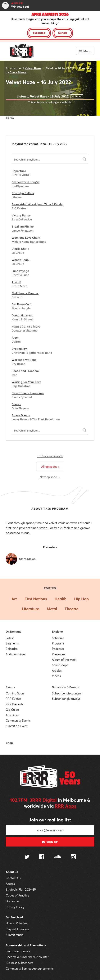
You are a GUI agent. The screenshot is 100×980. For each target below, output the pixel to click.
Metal (52, 609)
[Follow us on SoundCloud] (58, 857)
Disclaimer (13, 901)
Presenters (59, 654)
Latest (10, 638)
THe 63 (16, 282)
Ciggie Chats (20, 249)
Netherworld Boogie (26, 182)
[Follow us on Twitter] (27, 857)
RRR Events (13, 699)
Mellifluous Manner (25, 293)
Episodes (12, 649)
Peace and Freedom (25, 371)
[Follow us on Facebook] (42, 857)
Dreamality (19, 349)
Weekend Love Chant (26, 238)
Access (10, 884)
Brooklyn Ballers (23, 193)
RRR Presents (15, 704)
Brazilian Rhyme (23, 227)
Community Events (18, 720)
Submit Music (15, 935)
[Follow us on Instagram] (73, 857)
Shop (9, 743)
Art (14, 599)
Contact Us (13, 878)
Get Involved (14, 917)
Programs (58, 643)
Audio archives (16, 654)
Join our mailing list (50, 820)
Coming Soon (15, 693)
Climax (16, 404)
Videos (56, 676)
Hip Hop (81, 599)
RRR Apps (66, 806)
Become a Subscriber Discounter (27, 957)
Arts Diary (12, 715)
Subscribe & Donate (66, 687)
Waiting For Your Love (27, 382)
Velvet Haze (33, 68)
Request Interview (17, 929)
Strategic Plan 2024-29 (21, 889)
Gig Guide (12, 710)
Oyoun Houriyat (22, 315)
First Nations (36, 599)
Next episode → (50, 477)
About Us (12, 872)
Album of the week (64, 660)
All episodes (50, 467)
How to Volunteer (17, 923)
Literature (30, 609)
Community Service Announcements (30, 969)
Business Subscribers (19, 963)
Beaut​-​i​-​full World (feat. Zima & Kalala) (38, 204)
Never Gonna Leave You (28, 393)
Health (61, 599)
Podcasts (58, 649)
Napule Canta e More (26, 327)
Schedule (58, 638)
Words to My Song (24, 360)
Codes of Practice (17, 895)
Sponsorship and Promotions (26, 945)
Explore (57, 632)
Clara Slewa (18, 72)
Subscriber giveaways (66, 699)
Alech (16, 338)
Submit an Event (17, 726)
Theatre (71, 609)
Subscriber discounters (67, 693)
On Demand (14, 632)
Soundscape (60, 665)
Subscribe (39, 33)
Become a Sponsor (18, 951)
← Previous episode (50, 456)
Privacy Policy (15, 907)
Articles (57, 671)
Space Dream (21, 415)
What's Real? (20, 260)
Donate (63, 33)
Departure (19, 171)
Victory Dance (21, 215)
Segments (12, 643)
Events (10, 687)
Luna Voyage (20, 271)
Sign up (50, 842)
